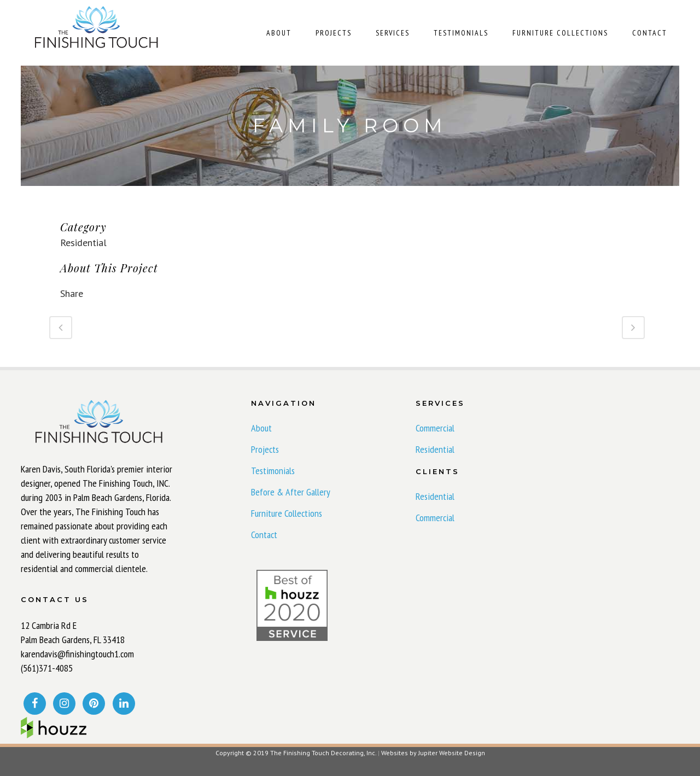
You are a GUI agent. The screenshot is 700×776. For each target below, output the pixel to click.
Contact (264, 535)
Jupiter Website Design (452, 753)
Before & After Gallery (291, 492)
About (261, 428)
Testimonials (273, 471)
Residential (435, 450)
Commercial (435, 428)
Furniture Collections (287, 514)
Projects (265, 450)
